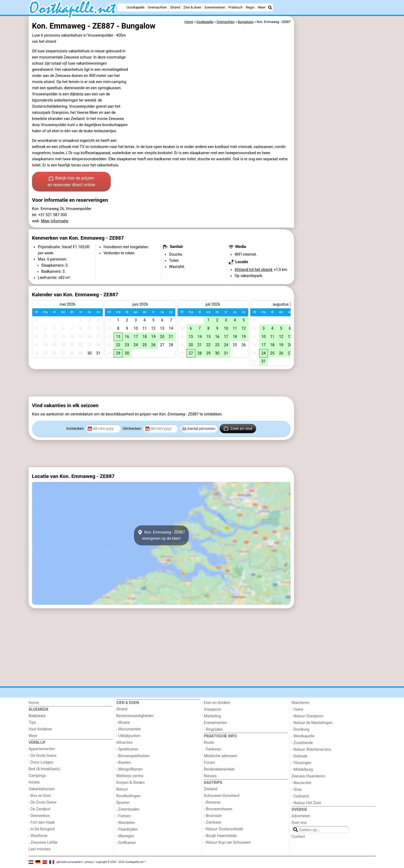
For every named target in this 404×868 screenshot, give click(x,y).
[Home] (121, 7)
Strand (175, 7)
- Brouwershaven (218, 809)
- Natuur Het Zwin (307, 803)
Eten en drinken (217, 703)
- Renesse (212, 802)
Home (34, 703)
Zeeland (211, 789)
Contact (298, 837)
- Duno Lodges (41, 762)
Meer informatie (55, 221)
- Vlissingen (302, 763)
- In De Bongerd (41, 829)
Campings (37, 776)
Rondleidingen (128, 796)
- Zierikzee (213, 822)
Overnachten (157, 7)
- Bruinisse (213, 816)
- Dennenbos (39, 816)
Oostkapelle (135, 7)
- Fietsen (124, 816)
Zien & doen (192, 7)
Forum (209, 763)
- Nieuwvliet (302, 783)
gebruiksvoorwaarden (69, 862)
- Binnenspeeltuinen (133, 756)
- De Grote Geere (42, 756)
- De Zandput (39, 809)
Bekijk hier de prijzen (71, 182)
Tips (32, 723)
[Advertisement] (335, 139)
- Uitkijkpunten (128, 736)
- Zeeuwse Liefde (43, 842)
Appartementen (42, 749)
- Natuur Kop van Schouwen (227, 842)
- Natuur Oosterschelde (223, 829)
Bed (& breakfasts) (44, 769)
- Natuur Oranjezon (308, 716)
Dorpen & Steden (131, 783)
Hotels (34, 782)
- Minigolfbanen (130, 769)
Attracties (125, 743)
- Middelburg (302, 770)
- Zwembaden (128, 809)
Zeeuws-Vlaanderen (308, 776)
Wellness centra (130, 776)
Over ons (299, 823)
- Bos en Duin (40, 796)
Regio (250, 7)
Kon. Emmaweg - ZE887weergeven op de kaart (161, 535)
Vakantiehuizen (42, 789)
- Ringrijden (213, 729)
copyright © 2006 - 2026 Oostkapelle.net (120, 862)
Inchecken (76, 429)
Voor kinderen (40, 729)
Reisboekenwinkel (219, 769)
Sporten (123, 803)
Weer (262, 7)
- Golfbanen (126, 843)
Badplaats (37, 716)
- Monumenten (129, 729)
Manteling (212, 716)
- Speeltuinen (127, 749)
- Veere (298, 709)
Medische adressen (221, 756)
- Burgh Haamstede (220, 836)
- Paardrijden (127, 829)
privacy (89, 862)
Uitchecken (132, 429)
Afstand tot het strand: (254, 270)
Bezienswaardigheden (135, 716)
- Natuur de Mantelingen (312, 723)
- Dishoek (300, 756)
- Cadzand (300, 796)
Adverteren (301, 816)
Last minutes (40, 849)
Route (209, 743)
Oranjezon (213, 709)
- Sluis (297, 790)
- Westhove (38, 836)
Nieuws (210, 776)
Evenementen (215, 7)
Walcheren (301, 703)
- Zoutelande (302, 743)
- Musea (123, 723)
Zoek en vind (238, 429)
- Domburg (301, 729)
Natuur (122, 789)
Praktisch (235, 7)
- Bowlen (124, 763)
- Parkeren (212, 749)
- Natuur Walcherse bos (312, 750)
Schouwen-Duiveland (222, 796)
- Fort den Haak (42, 822)
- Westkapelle (303, 736)
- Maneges (125, 836)
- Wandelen (126, 823)
